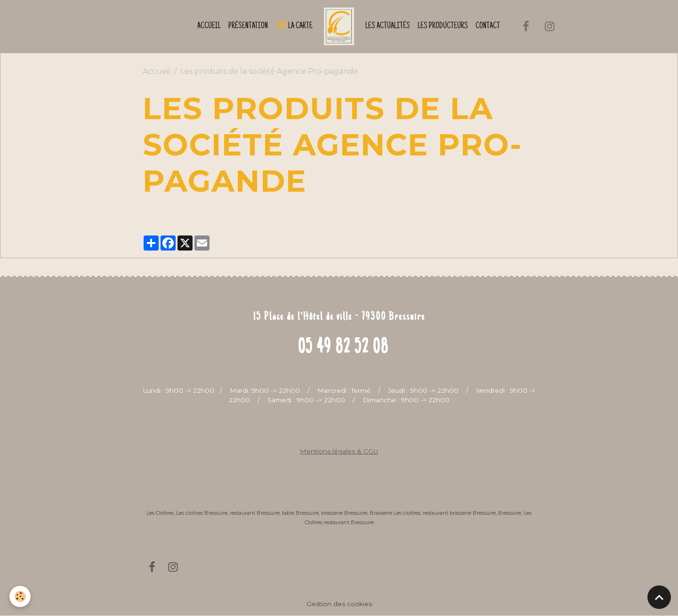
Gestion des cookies (339, 604)
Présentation (248, 26)
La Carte (294, 25)
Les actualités (388, 26)
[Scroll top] (659, 597)
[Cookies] (20, 596)
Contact (488, 26)
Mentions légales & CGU (339, 451)
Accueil (209, 26)
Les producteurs (443, 26)
